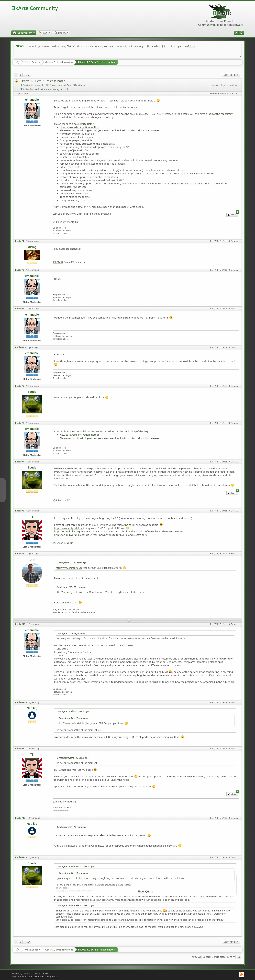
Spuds (32, 392)
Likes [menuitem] (233, 214)
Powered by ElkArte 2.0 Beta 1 (25, 974)
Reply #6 (20, 423)
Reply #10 (20, 624)
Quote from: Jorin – (73, 711)
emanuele (32, 100)
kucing (32, 247)
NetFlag (32, 708)
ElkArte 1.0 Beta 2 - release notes (96, 62)
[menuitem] (242, 33)
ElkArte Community (34, 8)
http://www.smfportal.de (68, 528)
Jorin (32, 559)
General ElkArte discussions (59, 62)
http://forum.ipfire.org (67, 531)
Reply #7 (20, 462)
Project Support (32, 62)
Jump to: (196, 957)
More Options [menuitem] (231, 75)
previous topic (219, 85)
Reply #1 (20, 241)
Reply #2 (20, 270)
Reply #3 (20, 309)
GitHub (191, 46)
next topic (234, 85)
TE (32, 517)
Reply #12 (20, 749)
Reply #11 (20, 702)
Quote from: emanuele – (75, 866)
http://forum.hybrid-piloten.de (72, 535)
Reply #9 (20, 553)
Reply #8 (20, 511)
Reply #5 (20, 386)
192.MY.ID (58, 262)
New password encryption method (80, 127)
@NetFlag (60, 786)
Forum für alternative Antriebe (80, 612)
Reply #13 (20, 818)
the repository (224, 114)
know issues (130, 107)
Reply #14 (20, 857)
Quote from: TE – (72, 563)
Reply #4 (20, 347)
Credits (45, 974)
